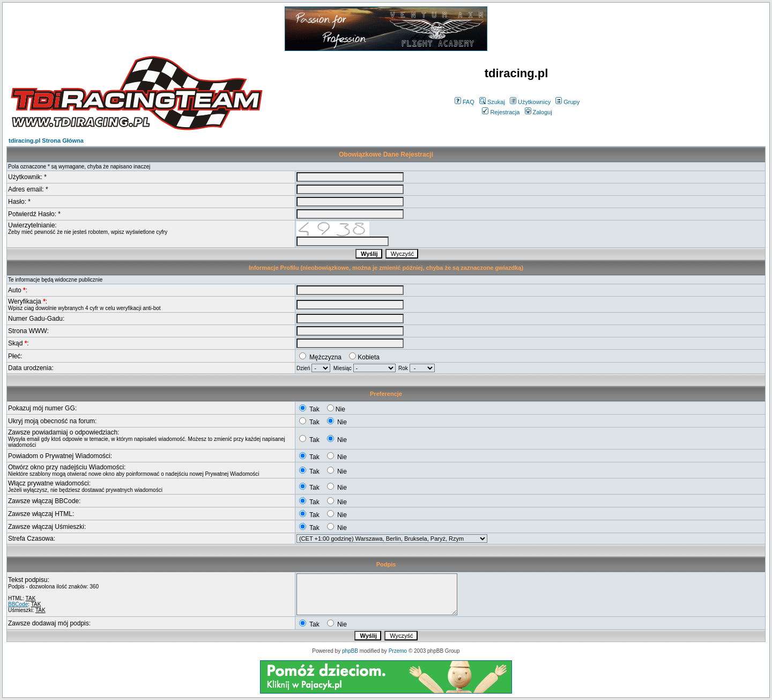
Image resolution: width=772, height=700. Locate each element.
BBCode (18, 604)
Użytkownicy (530, 102)
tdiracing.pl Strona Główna (46, 141)
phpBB (350, 651)
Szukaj (492, 102)
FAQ (465, 102)
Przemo (398, 651)
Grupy (567, 102)
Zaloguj (539, 112)
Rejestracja (501, 112)
